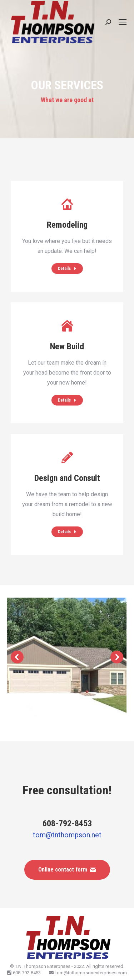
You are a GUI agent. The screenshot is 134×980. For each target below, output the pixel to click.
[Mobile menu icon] (123, 22)
